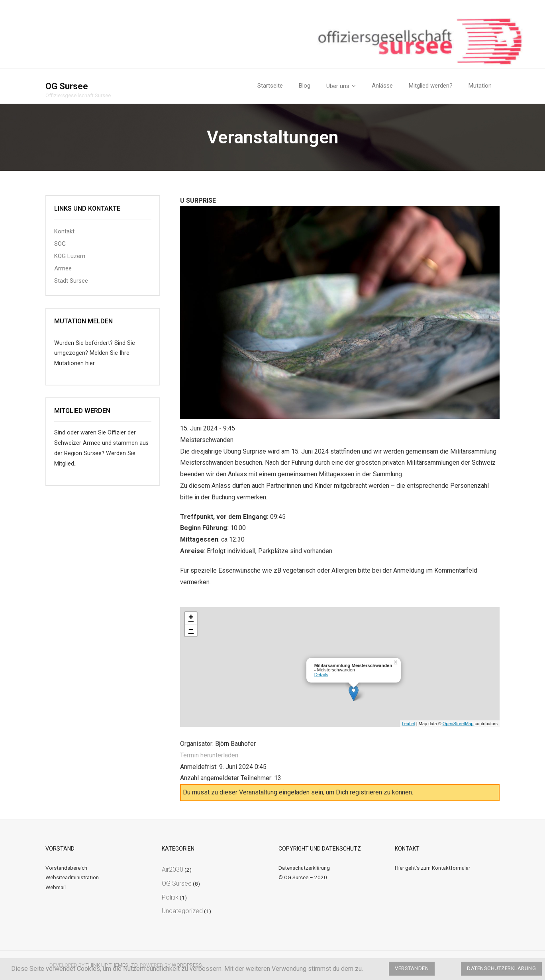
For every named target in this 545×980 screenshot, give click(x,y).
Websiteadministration (72, 877)
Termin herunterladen (209, 755)
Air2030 (173, 869)
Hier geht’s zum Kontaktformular (432, 868)
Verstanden (412, 968)
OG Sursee (177, 883)
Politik (170, 897)
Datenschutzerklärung (304, 868)
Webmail (56, 887)
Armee (63, 268)
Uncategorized (182, 911)
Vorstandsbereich (66, 868)
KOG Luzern (70, 256)
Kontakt (64, 231)
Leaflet (409, 724)
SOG (60, 244)
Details (321, 675)
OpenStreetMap (458, 724)
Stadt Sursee (71, 281)
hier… (92, 363)
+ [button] (191, 618)
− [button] (191, 630)
